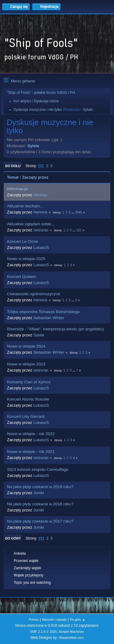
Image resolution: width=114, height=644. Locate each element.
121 (79, 230)
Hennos (40, 195)
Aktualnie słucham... (25, 206)
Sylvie (88, 110)
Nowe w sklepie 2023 (26, 364)
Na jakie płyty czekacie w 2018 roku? (40, 504)
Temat (13, 177)
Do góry (13, 538)
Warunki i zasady (54, 619)
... (73, 212)
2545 (78, 212)
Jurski (39, 493)
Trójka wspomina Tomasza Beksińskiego (43, 312)
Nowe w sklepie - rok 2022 (31, 434)
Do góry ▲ (77, 619)
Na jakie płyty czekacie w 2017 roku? (40, 521)
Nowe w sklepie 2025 (26, 259)
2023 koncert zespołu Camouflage (38, 469)
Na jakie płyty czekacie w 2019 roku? (40, 487)
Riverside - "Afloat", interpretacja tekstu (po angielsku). (56, 329)
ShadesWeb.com (71, 638)
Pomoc (34, 619)
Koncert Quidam (22, 277)
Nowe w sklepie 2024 (26, 346)
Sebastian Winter (49, 318)
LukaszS (41, 248)
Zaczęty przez (35, 177)
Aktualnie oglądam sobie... (31, 224)
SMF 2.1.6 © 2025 (43, 632)
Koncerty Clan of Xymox (29, 382)
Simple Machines (71, 632)
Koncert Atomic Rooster (28, 399)
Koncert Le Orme (22, 241)
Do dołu (13, 166)
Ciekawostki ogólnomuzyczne (34, 294)
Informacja (17, 189)
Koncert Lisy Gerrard (26, 416)
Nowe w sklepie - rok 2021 (31, 452)
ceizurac (41, 230)
